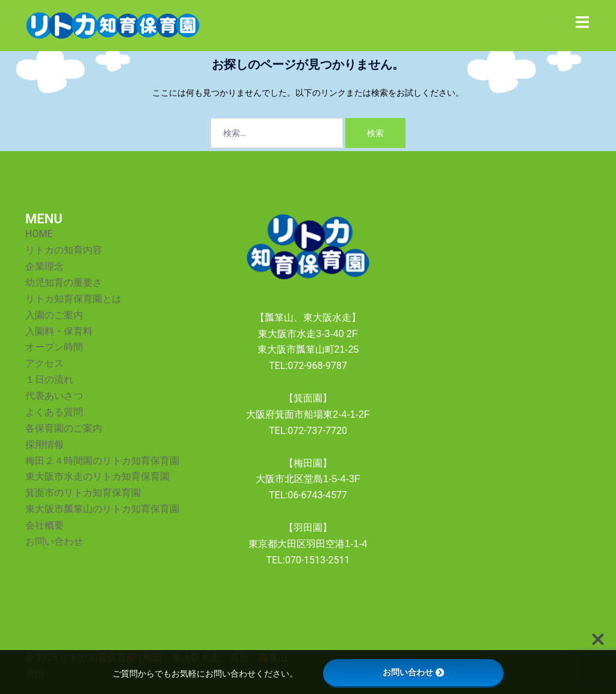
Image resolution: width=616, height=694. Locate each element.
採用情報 (45, 445)
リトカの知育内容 (64, 250)
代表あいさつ (54, 396)
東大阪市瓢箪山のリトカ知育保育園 (102, 509)
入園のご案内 (54, 315)
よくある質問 (54, 412)
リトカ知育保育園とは (73, 299)
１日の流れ (49, 380)
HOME (39, 234)
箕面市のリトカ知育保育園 (83, 493)
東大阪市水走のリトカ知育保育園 (97, 476)
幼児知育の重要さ (64, 283)
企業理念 (45, 266)
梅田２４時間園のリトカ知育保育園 (102, 461)
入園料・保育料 (59, 331)
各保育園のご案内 (64, 428)
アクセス (45, 363)
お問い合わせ (54, 541)
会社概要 (45, 525)
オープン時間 (54, 347)
